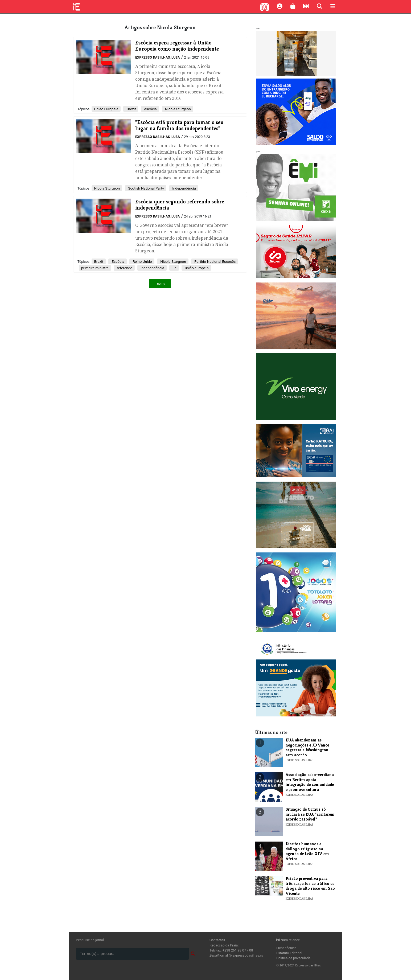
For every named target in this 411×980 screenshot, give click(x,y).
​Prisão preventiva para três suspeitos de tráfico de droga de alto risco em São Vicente (310, 886)
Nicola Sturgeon (178, 109)
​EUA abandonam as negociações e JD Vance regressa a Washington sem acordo (307, 747)
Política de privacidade (293, 958)
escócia (150, 109)
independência (152, 268)
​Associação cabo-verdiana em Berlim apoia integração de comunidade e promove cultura (310, 782)
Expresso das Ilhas (153, 57)
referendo (124, 268)
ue (174, 268)
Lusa (176, 57)
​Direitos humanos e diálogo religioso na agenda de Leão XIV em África (307, 851)
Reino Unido (142, 261)
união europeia (196, 268)
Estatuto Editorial (289, 953)
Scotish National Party (146, 188)
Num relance (288, 940)
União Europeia (106, 109)
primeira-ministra (95, 268)
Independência (184, 188)
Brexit (131, 109)
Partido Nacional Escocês (215, 261)
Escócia (118, 261)
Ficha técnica (286, 948)
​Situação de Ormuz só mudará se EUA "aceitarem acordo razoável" (310, 814)
